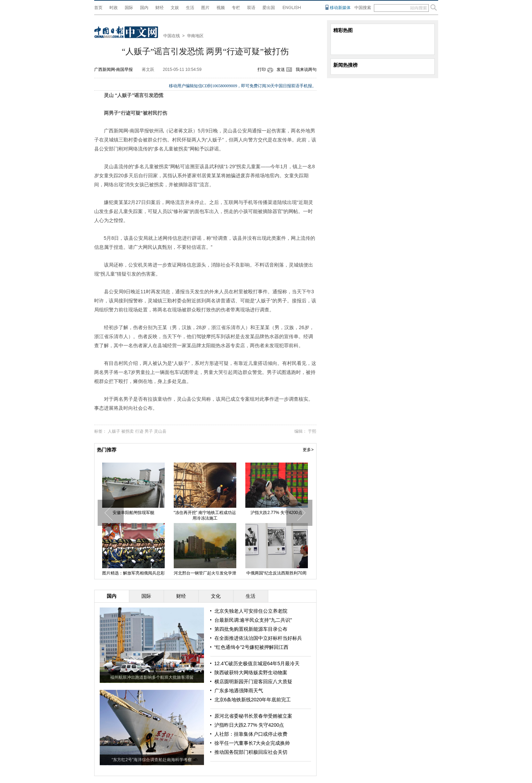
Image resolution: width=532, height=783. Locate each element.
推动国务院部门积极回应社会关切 (251, 752)
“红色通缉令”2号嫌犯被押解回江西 (251, 647)
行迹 (139, 431)
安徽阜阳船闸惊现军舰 (133, 513)
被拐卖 (128, 431)
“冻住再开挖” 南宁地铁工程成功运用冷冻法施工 (205, 515)
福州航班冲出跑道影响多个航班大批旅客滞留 (152, 677)
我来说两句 (306, 70)
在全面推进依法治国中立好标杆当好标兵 (258, 638)
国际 (129, 8)
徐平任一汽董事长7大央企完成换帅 (252, 743)
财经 (159, 8)
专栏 (236, 8)
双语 (251, 8)
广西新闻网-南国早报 (114, 70)
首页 (98, 8)
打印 (262, 70)
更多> (308, 450)
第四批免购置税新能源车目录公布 (251, 629)
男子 (149, 431)
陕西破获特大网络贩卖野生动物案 (251, 672)
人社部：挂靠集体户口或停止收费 (251, 734)
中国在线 (172, 36)
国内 (144, 8)
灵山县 (160, 431)
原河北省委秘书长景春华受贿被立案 (253, 716)
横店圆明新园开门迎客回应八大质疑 (253, 682)
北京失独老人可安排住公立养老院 (251, 611)
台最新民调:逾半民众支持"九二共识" (253, 620)
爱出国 (269, 8)
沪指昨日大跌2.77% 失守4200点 (249, 725)
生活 (190, 8)
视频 (221, 8)
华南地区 (195, 36)
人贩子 (114, 431)
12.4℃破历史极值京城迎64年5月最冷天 (257, 663)
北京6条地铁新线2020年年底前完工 (253, 700)
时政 (114, 8)
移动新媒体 (340, 8)
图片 (205, 8)
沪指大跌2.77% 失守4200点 (276, 513)
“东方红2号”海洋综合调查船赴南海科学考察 (152, 760)
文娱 (175, 8)
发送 (281, 70)
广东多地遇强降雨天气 (239, 691)
